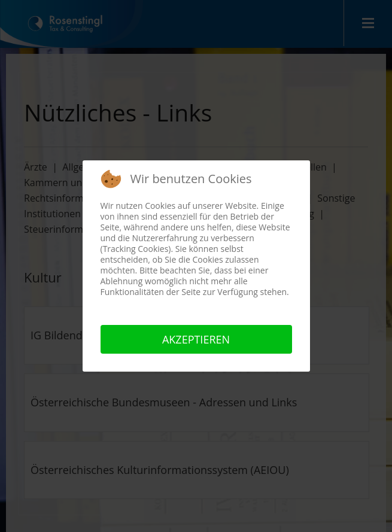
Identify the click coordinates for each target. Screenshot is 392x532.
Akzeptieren (196, 339)
